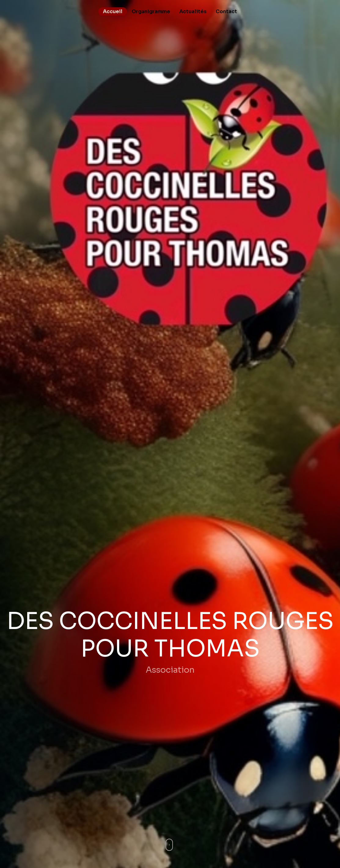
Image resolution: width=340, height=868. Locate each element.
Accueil (113, 11)
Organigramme (151, 11)
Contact (226, 11)
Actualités (193, 11)
